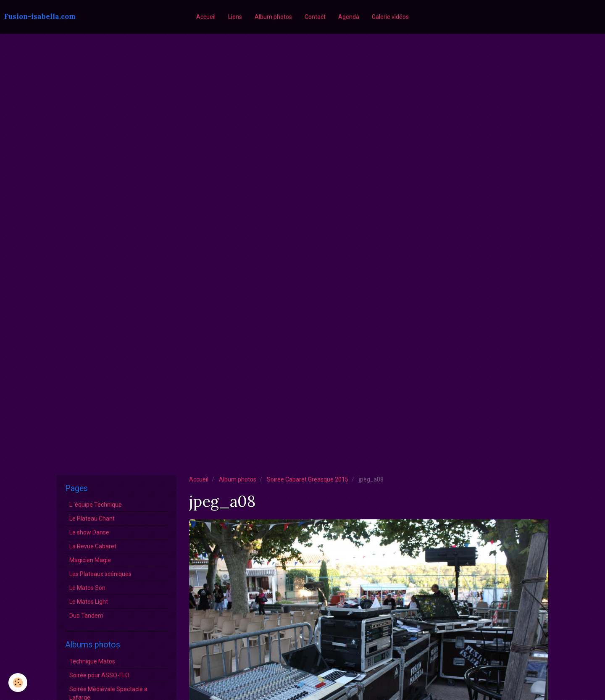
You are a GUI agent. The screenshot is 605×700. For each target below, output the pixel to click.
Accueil (206, 17)
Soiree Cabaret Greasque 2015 (308, 479)
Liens (235, 17)
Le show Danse (89, 532)
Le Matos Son (87, 588)
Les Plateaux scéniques (100, 574)
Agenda (349, 17)
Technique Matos (92, 661)
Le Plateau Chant (92, 518)
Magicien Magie (90, 560)
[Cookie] (18, 683)
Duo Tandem (86, 616)
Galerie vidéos (390, 17)
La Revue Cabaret (93, 546)
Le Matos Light (89, 602)
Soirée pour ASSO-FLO (99, 675)
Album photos (273, 17)
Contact (315, 17)
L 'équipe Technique (96, 505)
